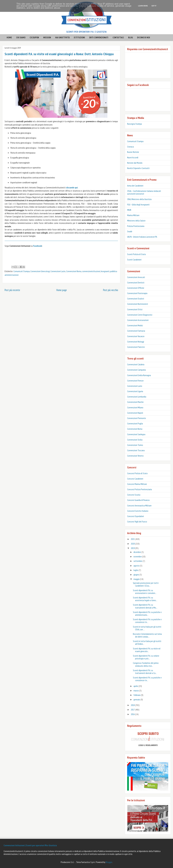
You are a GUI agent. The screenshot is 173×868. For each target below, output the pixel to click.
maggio (137, 579)
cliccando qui (72, 187)
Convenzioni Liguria (135, 391)
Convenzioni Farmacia (136, 331)
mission (47, 37)
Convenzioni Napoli (135, 413)
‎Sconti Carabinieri (134, 260)
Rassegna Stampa (135, 124)
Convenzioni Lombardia (137, 397)
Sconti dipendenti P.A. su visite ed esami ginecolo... (147, 650)
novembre (138, 556)
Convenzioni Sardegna (136, 434)
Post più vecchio (111, 290)
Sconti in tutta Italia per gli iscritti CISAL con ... (147, 628)
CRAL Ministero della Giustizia (139, 199)
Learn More (143, 6)
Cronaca (130, 147)
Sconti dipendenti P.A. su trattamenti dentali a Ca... (145, 672)
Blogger (109, 862)
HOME (9, 37)
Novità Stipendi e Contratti (138, 168)
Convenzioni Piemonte (137, 418)
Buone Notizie (133, 152)
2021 (133, 539)
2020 (133, 544)
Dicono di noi (144, 37)
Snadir (130, 231)
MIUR (129, 210)
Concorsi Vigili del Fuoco (137, 522)
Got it (154, 6)
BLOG (131, 37)
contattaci (118, 37)
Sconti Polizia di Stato (137, 254)
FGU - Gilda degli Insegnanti (138, 205)
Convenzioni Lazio (58, 271)
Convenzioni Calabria (136, 364)
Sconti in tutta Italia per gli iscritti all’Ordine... (147, 642)
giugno (137, 575)
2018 (133, 705)
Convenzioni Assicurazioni (138, 320)
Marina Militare (133, 215)
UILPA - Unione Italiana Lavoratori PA (142, 237)
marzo (136, 691)
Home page (61, 290)
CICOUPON (34, 37)
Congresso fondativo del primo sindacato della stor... (146, 664)
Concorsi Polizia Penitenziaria (139, 489)
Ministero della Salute (136, 221)
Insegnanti (105, 271)
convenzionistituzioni (91, 271)
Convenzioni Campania (136, 370)
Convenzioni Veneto (135, 456)
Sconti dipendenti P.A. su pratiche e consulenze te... (147, 621)
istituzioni (79, 37)
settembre (138, 561)
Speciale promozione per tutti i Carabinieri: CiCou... (146, 584)
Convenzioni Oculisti (136, 299)
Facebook (37, 246)
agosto (137, 566)
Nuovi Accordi (133, 157)
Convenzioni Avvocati (136, 277)
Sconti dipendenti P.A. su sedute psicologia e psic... (146, 657)
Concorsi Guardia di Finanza (138, 500)
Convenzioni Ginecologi (40, 271)
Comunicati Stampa (22, 271)
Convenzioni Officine (136, 288)
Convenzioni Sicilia (135, 440)
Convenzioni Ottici (135, 309)
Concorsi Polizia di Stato (137, 473)
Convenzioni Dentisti (136, 282)
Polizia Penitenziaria (136, 226)
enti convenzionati (99, 37)
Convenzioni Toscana (136, 450)
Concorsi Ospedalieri (136, 516)
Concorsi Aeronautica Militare (139, 505)
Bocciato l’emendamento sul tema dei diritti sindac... (147, 635)
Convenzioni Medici (135, 325)
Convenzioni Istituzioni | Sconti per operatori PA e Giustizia (30, 845)
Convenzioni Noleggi (136, 342)
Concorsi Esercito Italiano (138, 511)
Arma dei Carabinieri (135, 186)
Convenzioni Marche (135, 402)
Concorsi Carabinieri (135, 479)
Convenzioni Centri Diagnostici (140, 315)
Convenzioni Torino (135, 445)
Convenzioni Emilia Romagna (139, 375)
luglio (136, 570)
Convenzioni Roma (74, 271)
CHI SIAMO (21, 37)
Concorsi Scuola (134, 495)
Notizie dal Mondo (135, 163)
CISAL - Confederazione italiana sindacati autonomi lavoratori (144, 192)
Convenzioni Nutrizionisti (138, 304)
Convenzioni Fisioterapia (137, 293)
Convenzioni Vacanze (136, 336)
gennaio (137, 699)
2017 (133, 710)
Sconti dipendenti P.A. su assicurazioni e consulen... (145, 592)
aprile (136, 686)
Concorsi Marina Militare (137, 484)
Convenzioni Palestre (136, 347)
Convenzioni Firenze (135, 381)
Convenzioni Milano (135, 407)
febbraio (137, 695)
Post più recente (12, 290)
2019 (133, 548)
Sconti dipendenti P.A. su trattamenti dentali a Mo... (145, 606)
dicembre (137, 552)
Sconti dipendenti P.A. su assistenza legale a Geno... (145, 599)
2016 (133, 714)
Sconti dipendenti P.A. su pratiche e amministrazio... (147, 613)
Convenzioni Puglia (135, 423)
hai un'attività (62, 37)
